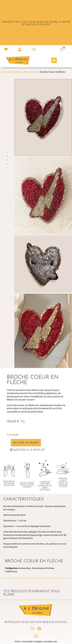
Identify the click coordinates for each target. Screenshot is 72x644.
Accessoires (24, 568)
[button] (34, 49)
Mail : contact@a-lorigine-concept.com (36, 641)
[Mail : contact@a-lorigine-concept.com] (36, 636)
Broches (50, 568)
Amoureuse (32, 72)
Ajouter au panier (26, 443)
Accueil (5, 72)
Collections (18, 72)
